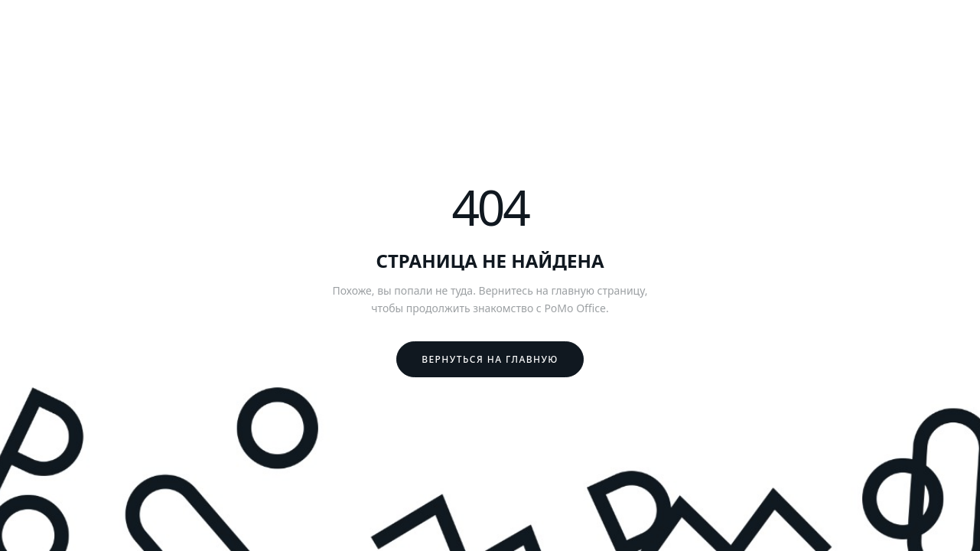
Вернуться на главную (490, 359)
